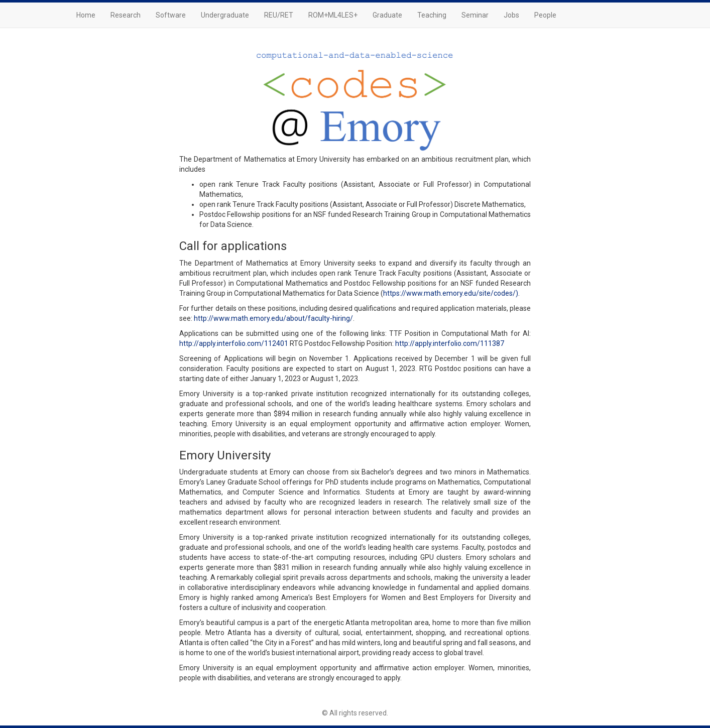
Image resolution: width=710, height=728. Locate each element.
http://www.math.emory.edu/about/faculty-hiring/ (273, 318)
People (545, 15)
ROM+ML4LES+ (333, 15)
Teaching (432, 15)
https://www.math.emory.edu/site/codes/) (451, 293)
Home (86, 15)
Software (171, 15)
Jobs (511, 15)
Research (126, 15)
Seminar (475, 15)
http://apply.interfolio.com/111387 (450, 343)
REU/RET (279, 15)
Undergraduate (225, 15)
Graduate (387, 15)
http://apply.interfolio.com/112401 (234, 343)
